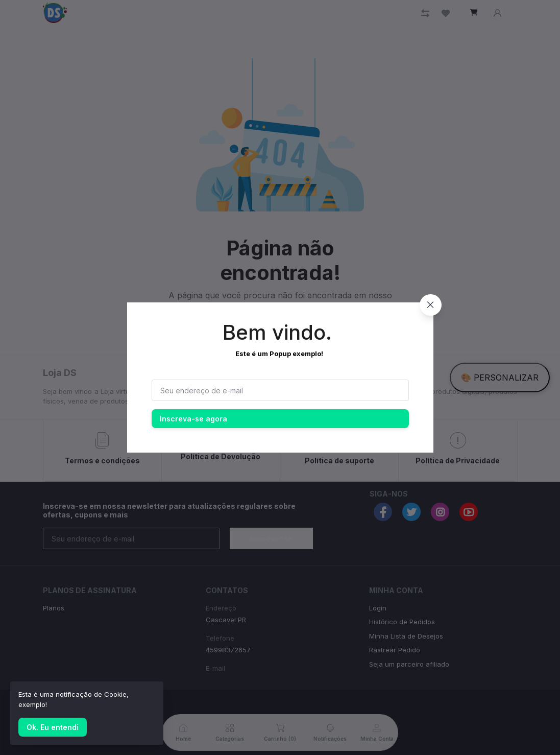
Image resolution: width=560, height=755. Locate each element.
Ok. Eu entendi (53, 727)
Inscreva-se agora (193, 419)
